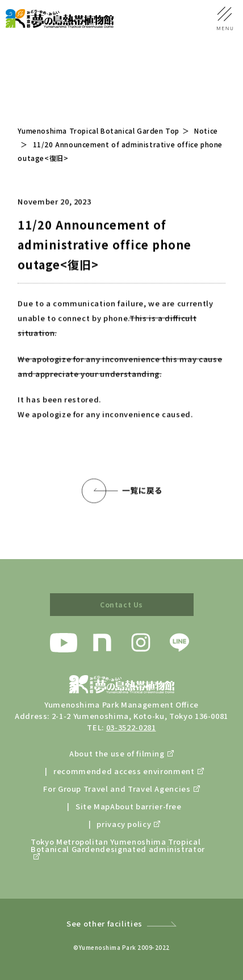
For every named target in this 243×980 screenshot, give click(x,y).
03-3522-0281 (131, 727)
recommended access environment (124, 771)
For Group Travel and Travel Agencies (117, 789)
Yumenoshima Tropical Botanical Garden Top (99, 131)
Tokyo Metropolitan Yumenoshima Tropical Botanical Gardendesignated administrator (118, 846)
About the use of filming (117, 753)
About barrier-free (146, 806)
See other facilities (104, 923)
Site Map (93, 806)
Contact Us (122, 604)
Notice (206, 131)
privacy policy (124, 824)
